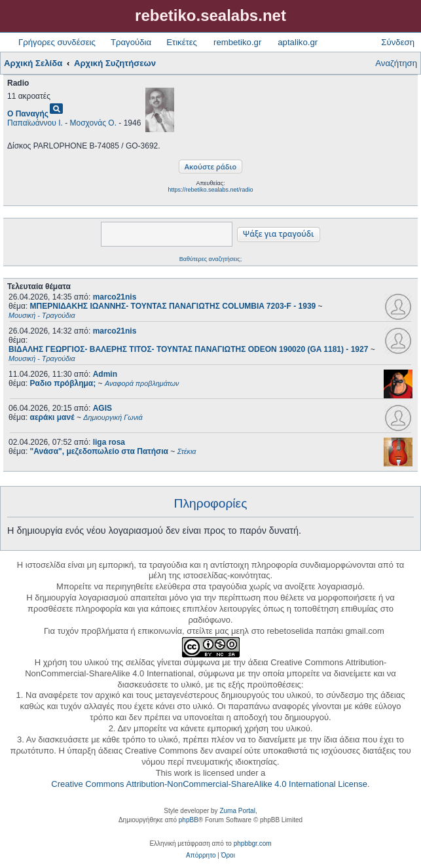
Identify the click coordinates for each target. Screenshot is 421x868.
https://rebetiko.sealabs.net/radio (210, 190)
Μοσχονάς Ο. (93, 123)
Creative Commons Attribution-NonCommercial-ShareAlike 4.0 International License (209, 784)
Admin (105, 374)
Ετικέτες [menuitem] (182, 42)
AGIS (102, 408)
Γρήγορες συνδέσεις (57, 42)
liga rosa (109, 442)
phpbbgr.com (253, 843)
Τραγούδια (131, 42)
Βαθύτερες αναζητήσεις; (210, 259)
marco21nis (115, 297)
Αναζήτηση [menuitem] (396, 63)
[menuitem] (201, 856)
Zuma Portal (237, 811)
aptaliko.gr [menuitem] (298, 42)
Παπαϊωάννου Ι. (35, 123)
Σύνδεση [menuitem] (398, 42)
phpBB (189, 820)
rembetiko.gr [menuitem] (237, 42)
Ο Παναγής (28, 114)
